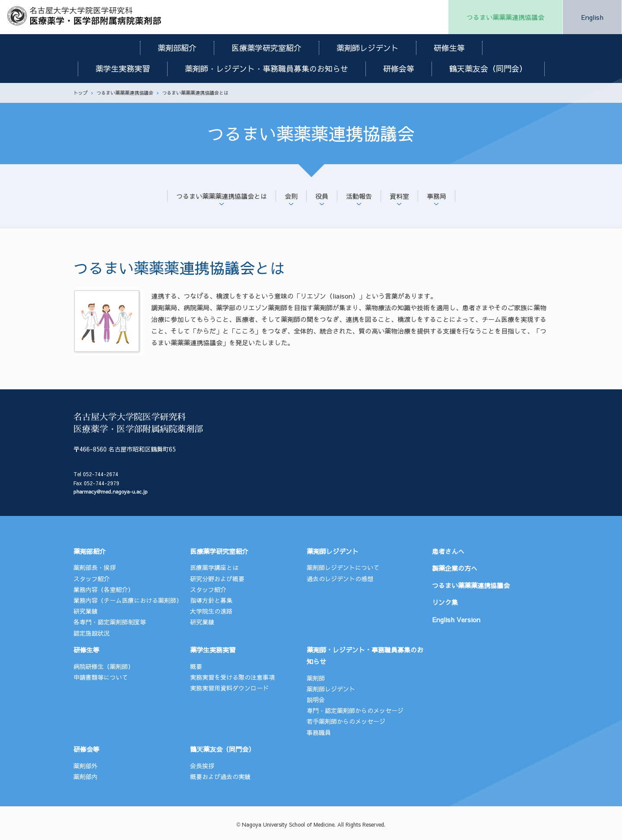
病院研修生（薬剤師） (104, 666)
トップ (81, 93)
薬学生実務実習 (123, 68)
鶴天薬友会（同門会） (488, 68)
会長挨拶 (202, 766)
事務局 (436, 196)
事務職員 (319, 732)
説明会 (316, 700)
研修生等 (449, 48)
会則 (291, 196)
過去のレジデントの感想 (340, 579)
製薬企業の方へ (455, 568)
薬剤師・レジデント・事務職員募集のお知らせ (267, 68)
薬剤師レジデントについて (343, 567)
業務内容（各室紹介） (104, 589)
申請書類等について (101, 677)
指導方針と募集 (211, 600)
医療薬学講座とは (214, 567)
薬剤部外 (86, 766)
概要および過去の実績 (220, 776)
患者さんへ (448, 551)
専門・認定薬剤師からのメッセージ (355, 710)
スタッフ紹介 (92, 579)
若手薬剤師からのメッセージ (346, 721)
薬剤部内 (86, 776)
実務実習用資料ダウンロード (229, 688)
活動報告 (359, 196)
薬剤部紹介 (177, 48)
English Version (456, 619)
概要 (196, 666)
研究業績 (86, 611)
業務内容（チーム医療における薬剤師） (128, 600)
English (592, 17)
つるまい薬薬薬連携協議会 (505, 17)
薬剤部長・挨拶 (95, 567)
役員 (322, 196)
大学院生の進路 (211, 611)
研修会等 (399, 68)
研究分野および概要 (217, 579)
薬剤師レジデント (368, 48)
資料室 (399, 196)
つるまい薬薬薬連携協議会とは (222, 196)
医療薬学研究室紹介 (267, 48)
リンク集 (445, 602)
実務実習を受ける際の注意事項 (232, 677)
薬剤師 (316, 678)
